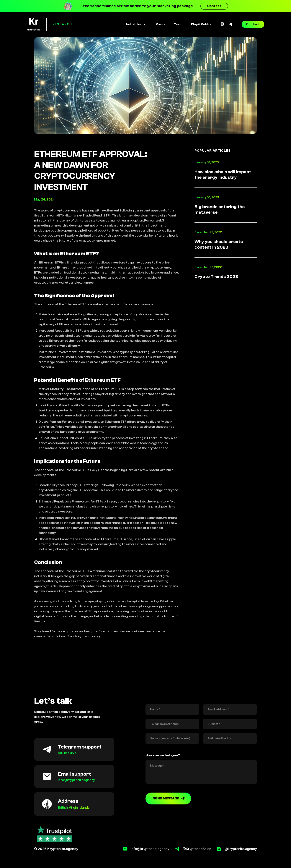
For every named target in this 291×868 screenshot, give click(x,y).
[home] (34, 24)
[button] (136, 24)
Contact (214, 6)
